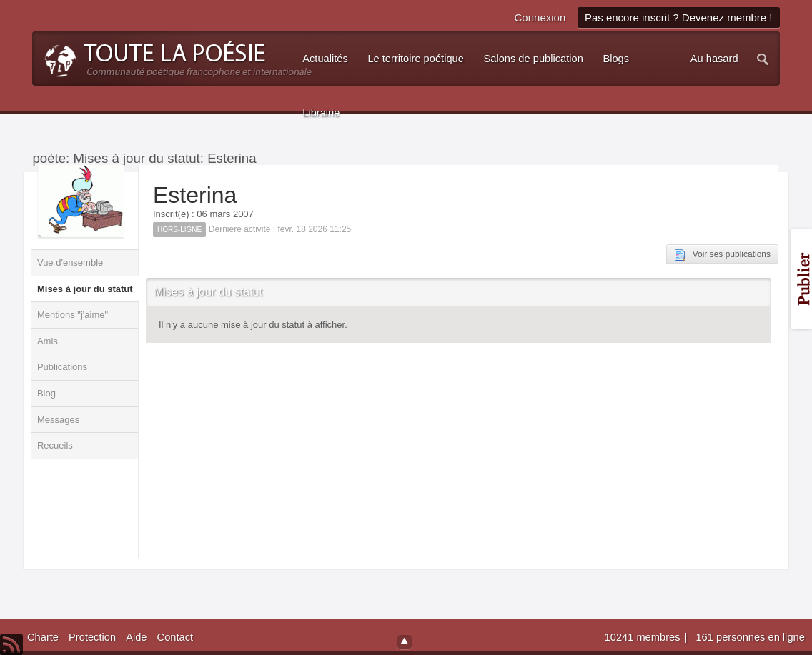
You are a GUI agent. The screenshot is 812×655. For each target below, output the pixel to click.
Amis (48, 341)
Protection (92, 637)
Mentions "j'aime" (73, 315)
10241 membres (644, 637)
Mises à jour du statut (85, 289)
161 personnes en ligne (750, 637)
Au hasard (714, 59)
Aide (136, 637)
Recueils (55, 445)
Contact (175, 637)
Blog (46, 393)
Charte (43, 637)
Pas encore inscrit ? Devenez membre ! (679, 17)
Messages (58, 420)
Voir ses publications (722, 255)
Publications (62, 367)
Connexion (540, 17)
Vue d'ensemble (70, 262)
